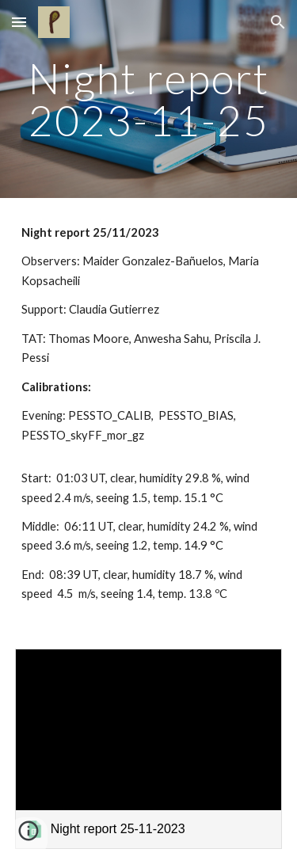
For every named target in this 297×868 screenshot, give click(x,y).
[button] (19, 22)
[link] (149, 749)
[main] (149, 99)
